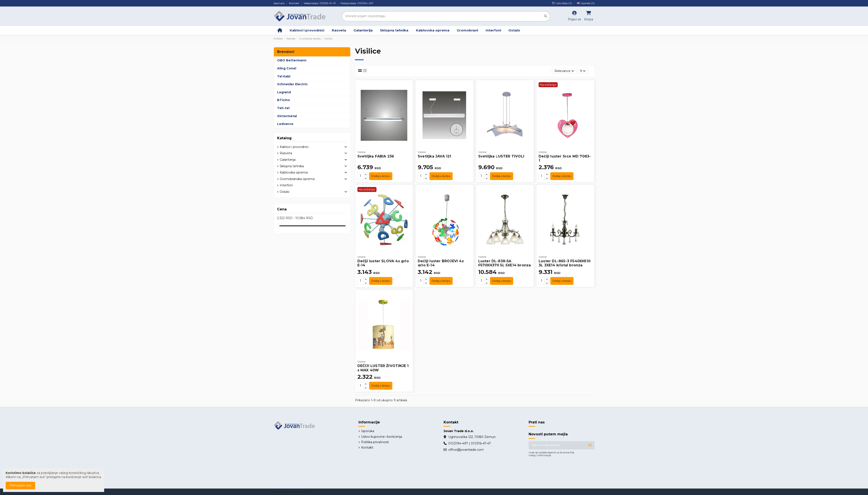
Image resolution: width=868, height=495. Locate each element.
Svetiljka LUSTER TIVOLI (501, 156)
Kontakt (294, 3)
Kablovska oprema (294, 172)
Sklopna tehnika (292, 166)
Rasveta (286, 153)
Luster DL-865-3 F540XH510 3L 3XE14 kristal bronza (565, 263)
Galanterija (288, 160)
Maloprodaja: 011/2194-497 (357, 3)
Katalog (284, 138)
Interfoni (286, 185)
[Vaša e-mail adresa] (557, 445)
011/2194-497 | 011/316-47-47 (470, 443)
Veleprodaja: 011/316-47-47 (320, 3)
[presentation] (562, 470)
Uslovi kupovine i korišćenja (382, 437)
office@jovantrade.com (466, 450)
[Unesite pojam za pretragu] (546, 16)
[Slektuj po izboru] (564, 71)
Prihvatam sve (21, 485)
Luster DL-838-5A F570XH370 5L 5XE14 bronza (505, 263)
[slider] (279, 226)
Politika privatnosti (375, 442)
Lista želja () (562, 3)
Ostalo (285, 192)
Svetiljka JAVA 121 (435, 156)
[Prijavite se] (590, 445)
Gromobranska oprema (297, 179)
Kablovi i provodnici (294, 147)
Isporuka (279, 3)
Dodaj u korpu (381, 176)
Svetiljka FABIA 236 (376, 156)
